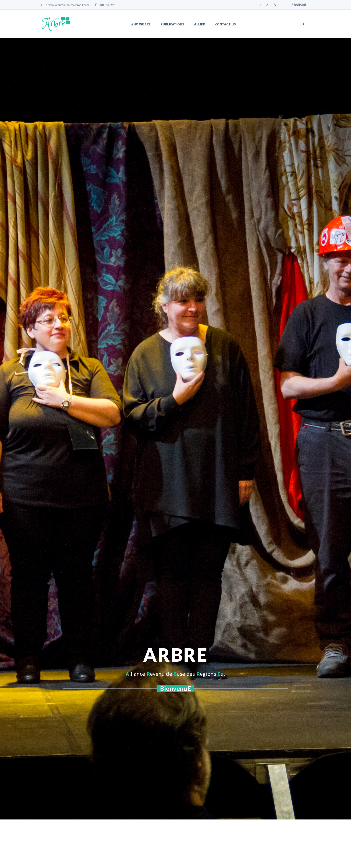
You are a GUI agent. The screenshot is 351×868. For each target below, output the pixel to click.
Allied (200, 24)
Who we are (141, 24)
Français (299, 4)
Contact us (226, 24)
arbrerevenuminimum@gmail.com (65, 5)
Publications (172, 24)
